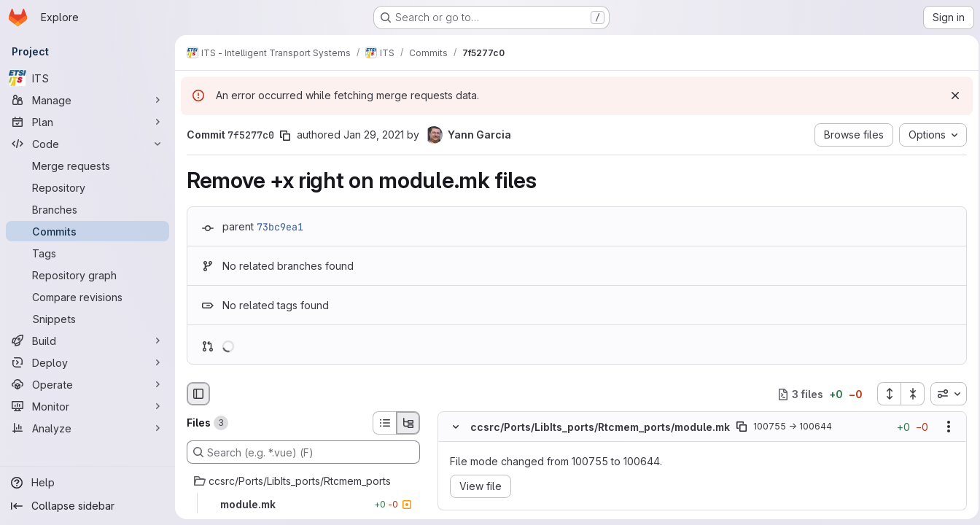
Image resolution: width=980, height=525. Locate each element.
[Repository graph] (87, 275)
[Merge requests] (87, 166)
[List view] (384, 423)
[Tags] (87, 253)
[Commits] (87, 231)
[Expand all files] (884, 394)
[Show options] (944, 427)
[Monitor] (87, 406)
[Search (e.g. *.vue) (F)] (303, 452)
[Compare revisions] (87, 297)
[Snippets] (87, 319)
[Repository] (87, 187)
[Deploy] (87, 362)
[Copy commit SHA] (285, 136)
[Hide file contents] (456, 427)
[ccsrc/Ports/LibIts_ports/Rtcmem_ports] (303, 481)
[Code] (87, 144)
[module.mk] (303, 505)
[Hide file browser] (198, 394)
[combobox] (944, 394)
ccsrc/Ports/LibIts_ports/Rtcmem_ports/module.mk (600, 427)
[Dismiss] (951, 96)
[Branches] (87, 209)
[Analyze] (87, 428)
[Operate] (87, 384)
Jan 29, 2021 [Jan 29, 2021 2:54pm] (374, 135)
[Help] (87, 483)
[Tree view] (408, 423)
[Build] (87, 341)
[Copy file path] (742, 427)
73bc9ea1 (280, 227)
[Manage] (87, 100)
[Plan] (87, 122)
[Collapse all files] (909, 394)
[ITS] (87, 78)
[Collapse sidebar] (87, 506)
